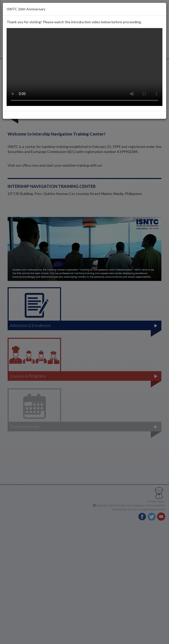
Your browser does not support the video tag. (84, 67)
